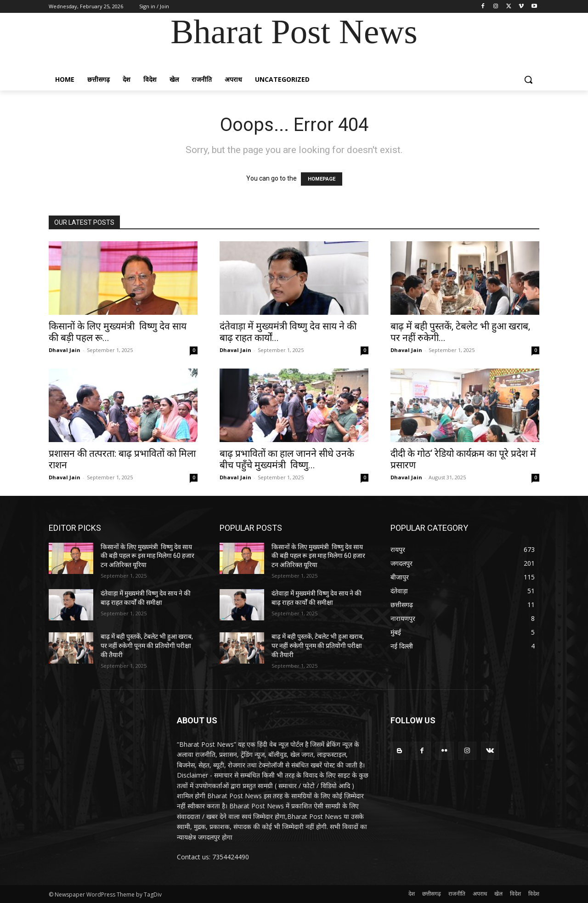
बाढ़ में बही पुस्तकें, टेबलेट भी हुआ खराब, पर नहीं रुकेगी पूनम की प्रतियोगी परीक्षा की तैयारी (147, 645)
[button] (528, 80)
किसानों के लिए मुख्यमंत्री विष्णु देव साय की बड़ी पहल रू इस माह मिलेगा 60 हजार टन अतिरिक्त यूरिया (147, 556)
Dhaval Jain (65, 350)
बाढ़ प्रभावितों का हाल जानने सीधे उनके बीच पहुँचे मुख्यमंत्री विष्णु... (287, 459)
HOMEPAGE (322, 179)
